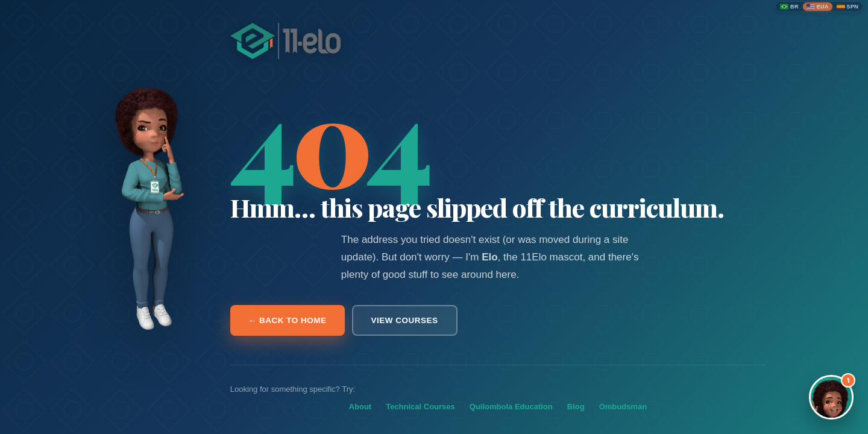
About (360, 407)
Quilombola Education (511, 407)
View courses (405, 320)
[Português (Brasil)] (789, 7)
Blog (576, 407)
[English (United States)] (818, 7)
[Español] (848, 7)
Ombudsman (623, 407)
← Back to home (288, 320)
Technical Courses (420, 407)
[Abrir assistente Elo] (831, 397)
